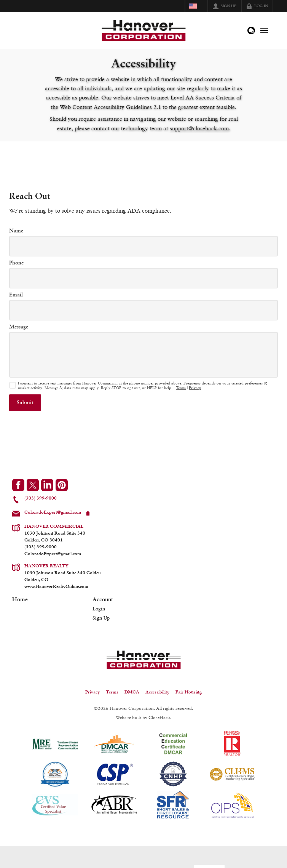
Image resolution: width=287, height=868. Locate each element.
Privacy (195, 388)
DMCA (132, 692)
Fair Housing (189, 692)
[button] (25, 403)
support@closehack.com (199, 128)
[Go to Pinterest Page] (62, 485)
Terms (181, 388)
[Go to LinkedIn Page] (47, 485)
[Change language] (196, 6)
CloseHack (159, 717)
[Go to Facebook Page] (18, 485)
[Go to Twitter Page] (33, 485)
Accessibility (157, 692)
